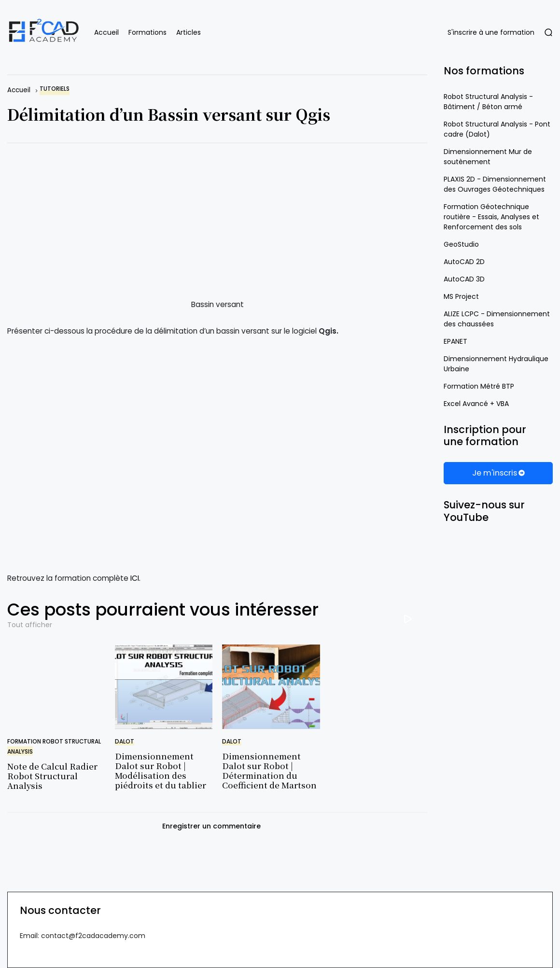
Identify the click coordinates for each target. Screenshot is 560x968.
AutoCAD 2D (464, 262)
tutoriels (55, 89)
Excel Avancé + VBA (476, 404)
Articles (189, 32)
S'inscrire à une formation (491, 32)
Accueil (106, 32)
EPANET (455, 341)
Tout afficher (30, 625)
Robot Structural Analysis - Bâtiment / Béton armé (488, 102)
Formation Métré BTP (479, 386)
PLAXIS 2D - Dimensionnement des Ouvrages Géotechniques (495, 184)
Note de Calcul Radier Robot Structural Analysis (52, 776)
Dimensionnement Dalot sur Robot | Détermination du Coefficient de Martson (269, 771)
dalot (125, 742)
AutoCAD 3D (464, 279)
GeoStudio (461, 244)
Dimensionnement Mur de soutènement (488, 157)
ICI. (135, 578)
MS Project (461, 296)
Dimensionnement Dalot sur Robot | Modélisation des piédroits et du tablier (161, 771)
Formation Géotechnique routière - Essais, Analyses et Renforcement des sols (491, 217)
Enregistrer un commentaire (211, 826)
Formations (147, 32)
